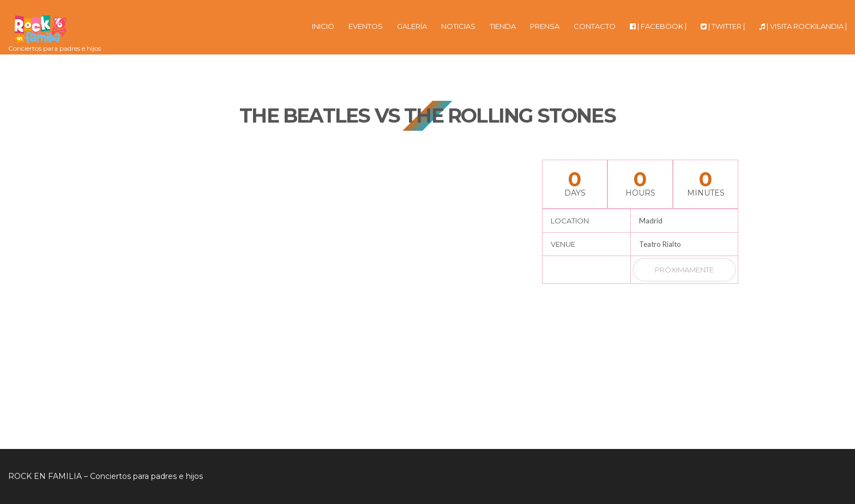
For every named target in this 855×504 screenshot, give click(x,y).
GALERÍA (412, 26)
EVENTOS (366, 26)
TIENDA (503, 26)
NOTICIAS (458, 26)
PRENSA (545, 26)
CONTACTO (595, 26)
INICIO (323, 26)
